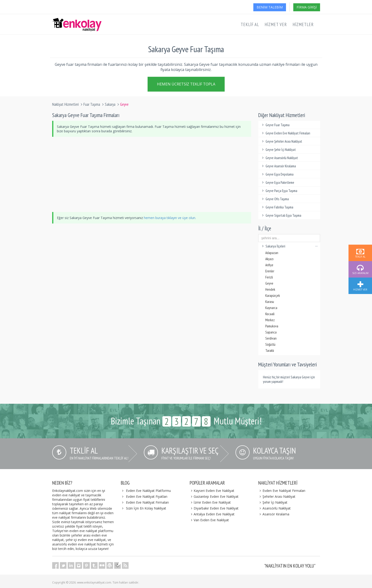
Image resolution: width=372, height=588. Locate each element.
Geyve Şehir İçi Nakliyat (278, 150)
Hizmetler (303, 24)
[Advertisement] (152, 174)
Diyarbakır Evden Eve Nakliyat (214, 508)
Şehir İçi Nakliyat (273, 502)
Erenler (270, 271)
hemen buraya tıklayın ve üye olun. (170, 218)
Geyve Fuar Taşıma (275, 125)
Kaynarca (271, 308)
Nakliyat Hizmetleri (65, 104)
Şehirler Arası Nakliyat (277, 496)
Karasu (270, 302)
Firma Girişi (307, 7)
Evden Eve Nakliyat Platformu (148, 491)
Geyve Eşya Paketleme (277, 182)
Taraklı (270, 351)
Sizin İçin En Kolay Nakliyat (146, 508)
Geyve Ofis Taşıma (275, 199)
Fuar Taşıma (92, 104)
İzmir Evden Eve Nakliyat (210, 502)
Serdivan (271, 338)
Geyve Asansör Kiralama (278, 166)
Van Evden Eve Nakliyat (209, 520)
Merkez (270, 320)
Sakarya (110, 104)
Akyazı (269, 259)
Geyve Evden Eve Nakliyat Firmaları (285, 133)
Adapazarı (272, 253)
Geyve (269, 283)
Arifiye (269, 265)
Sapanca (271, 332)
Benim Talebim (270, 7)
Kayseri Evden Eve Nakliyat (212, 491)
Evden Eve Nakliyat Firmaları (147, 502)
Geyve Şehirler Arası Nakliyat (281, 141)
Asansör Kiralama (274, 514)
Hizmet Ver (276, 24)
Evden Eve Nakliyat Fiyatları (147, 496)
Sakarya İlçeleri (289, 246)
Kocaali (270, 314)
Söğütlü (270, 344)
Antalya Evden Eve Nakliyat (212, 514)
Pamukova (272, 326)
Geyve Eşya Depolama (277, 174)
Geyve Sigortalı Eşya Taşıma (281, 215)
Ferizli (269, 277)
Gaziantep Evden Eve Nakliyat (214, 496)
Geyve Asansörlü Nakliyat (279, 158)
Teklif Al (250, 24)
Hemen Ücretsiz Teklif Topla (186, 84)
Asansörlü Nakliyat (274, 508)
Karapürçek (273, 296)
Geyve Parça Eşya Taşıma (279, 191)
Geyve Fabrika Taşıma (277, 207)
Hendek (270, 289)
